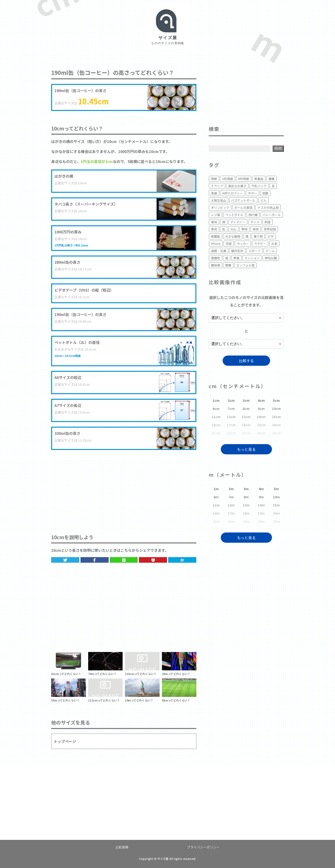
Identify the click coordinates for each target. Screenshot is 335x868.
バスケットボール (243, 200)
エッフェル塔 (245, 265)
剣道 (268, 222)
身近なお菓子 (237, 186)
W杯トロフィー (233, 193)
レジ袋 (216, 215)
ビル (264, 200)
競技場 (216, 265)
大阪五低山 (219, 200)
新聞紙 (216, 236)
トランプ (217, 186)
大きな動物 (233, 236)
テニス (255, 222)
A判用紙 (228, 179)
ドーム (270, 251)
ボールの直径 (243, 208)
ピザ (271, 236)
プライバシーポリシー (203, 847)
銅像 (228, 265)
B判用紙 (244, 179)
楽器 (214, 193)
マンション (252, 258)
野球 (245, 229)
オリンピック (220, 208)
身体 (214, 222)
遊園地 (216, 258)
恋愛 (229, 244)
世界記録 (270, 229)
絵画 (265, 193)
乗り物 (258, 236)
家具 (214, 229)
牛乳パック (259, 186)
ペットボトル (234, 215)
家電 (236, 258)
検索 (278, 148)
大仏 (233, 229)
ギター (253, 193)
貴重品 (259, 179)
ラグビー (260, 244)
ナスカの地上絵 (268, 208)
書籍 (271, 179)
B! (182, 560)
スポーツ (255, 251)
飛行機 (253, 215)
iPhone (216, 244)
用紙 (214, 179)
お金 (274, 244)
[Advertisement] (124, 487)
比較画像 (122, 847)
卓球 (256, 229)
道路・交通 (219, 251)
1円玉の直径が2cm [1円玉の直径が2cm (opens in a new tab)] (97, 161)
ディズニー (238, 222)
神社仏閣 (271, 258)
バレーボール (272, 215)
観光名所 (237, 251)
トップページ (65, 741)
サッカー (243, 244)
